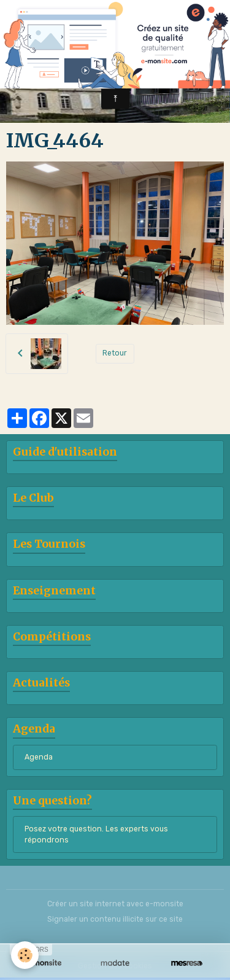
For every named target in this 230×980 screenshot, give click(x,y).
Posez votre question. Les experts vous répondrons (96, 834)
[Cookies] (25, 955)
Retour (115, 353)
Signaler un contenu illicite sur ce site (115, 919)
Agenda (39, 757)
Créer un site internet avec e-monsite (115, 904)
